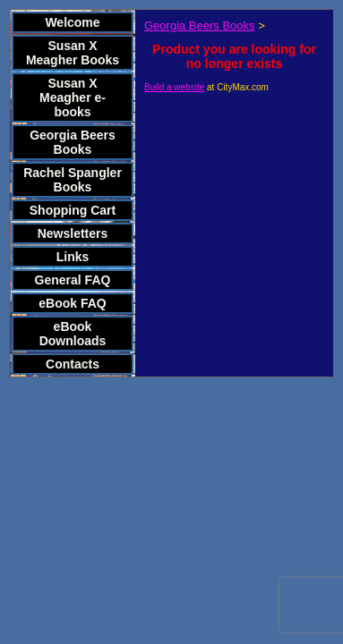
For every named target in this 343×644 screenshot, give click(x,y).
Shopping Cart (73, 210)
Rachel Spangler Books (73, 180)
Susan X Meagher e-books (73, 97)
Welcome (72, 22)
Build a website (174, 87)
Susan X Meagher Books (73, 53)
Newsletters (73, 233)
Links (73, 257)
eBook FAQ (72, 303)
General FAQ (73, 280)
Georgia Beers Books (73, 142)
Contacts (73, 364)
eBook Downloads (73, 334)
